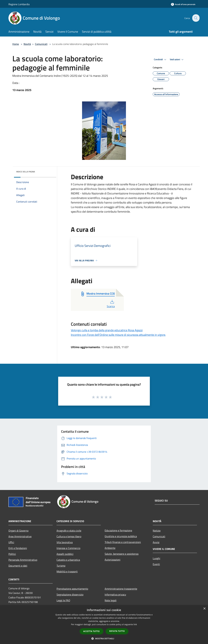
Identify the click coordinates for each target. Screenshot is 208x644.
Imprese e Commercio (68, 548)
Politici (12, 554)
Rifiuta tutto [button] (117, 631)
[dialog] (104, 625)
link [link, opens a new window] (135, 624)
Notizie (157, 531)
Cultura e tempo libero (69, 536)
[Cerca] (196, 18)
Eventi (156, 564)
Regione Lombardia (19, 4)
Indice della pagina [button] (26, 172)
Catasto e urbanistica (68, 560)
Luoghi (156, 558)
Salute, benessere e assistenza (122, 554)
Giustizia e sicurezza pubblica (121, 536)
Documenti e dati (18, 566)
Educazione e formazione (118, 530)
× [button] (204, 609)
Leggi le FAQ (63, 600)
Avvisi (156, 542)
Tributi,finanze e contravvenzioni (123, 542)
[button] (104, 638)
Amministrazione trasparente (121, 589)
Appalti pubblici (65, 554)
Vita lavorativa (65, 542)
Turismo (61, 566)
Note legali (111, 600)
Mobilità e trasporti (67, 571)
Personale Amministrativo (23, 560)
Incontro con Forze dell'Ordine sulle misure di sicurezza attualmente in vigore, (118, 335)
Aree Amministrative (20, 536)
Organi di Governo (18, 531)
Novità (27, 44)
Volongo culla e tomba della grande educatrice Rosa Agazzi (107, 330)
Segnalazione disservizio (70, 594)
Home (16, 44)
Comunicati (41, 44)
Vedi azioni (177, 60)
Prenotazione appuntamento (72, 589)
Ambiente (110, 548)
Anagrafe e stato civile (69, 531)
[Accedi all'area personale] (183, 4)
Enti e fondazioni (18, 548)
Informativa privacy (115, 594)
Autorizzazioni (113, 560)
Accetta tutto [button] (91, 631)
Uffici (11, 542)
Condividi (161, 60)
